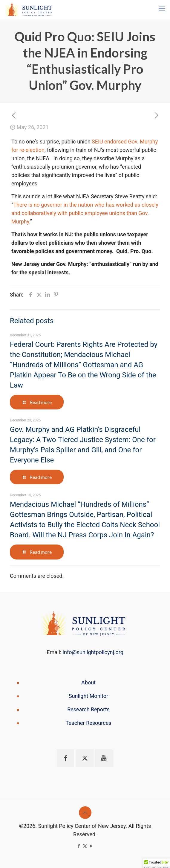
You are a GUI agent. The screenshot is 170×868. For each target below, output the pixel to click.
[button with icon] (65, 758)
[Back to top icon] (85, 813)
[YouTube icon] (91, 846)
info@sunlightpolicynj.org (93, 652)
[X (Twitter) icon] (85, 846)
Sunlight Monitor (88, 696)
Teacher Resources (89, 723)
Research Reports (88, 709)
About (88, 682)
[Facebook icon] (79, 846)
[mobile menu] (162, 9)
